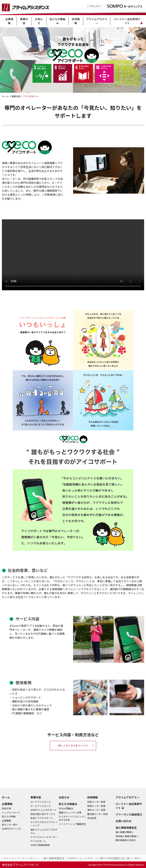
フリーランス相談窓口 (129, 814)
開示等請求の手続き (126, 840)
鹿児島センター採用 (97, 814)
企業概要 (6, 820)
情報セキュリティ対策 (70, 812)
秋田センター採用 (96, 802)
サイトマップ (11, 858)
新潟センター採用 (96, 806)
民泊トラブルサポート (42, 818)
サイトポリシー (31, 858)
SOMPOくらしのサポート (43, 810)
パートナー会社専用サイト (127, 21)
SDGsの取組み (66, 808)
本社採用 (92, 818)
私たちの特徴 (9, 816)
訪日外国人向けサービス (43, 814)
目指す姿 (6, 808)
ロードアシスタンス (41, 802)
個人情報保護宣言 (126, 828)
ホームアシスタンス (41, 806)
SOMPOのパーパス (12, 829)
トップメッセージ (11, 812)
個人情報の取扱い (125, 832)
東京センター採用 (96, 810)
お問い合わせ (124, 821)
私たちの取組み (57, 21)
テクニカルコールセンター (44, 837)
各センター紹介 (10, 824)
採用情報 (76, 21)
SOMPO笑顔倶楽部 (40, 845)
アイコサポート (38, 841)
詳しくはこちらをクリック (73, 746)
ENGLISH (94, 6)
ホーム (6, 797)
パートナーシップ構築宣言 (72, 824)
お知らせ (39, 21)
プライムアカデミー (97, 21)
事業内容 (24, 21)
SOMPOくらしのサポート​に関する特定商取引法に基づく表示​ (104, 858)
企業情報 (9, 21)
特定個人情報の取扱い (127, 836)
